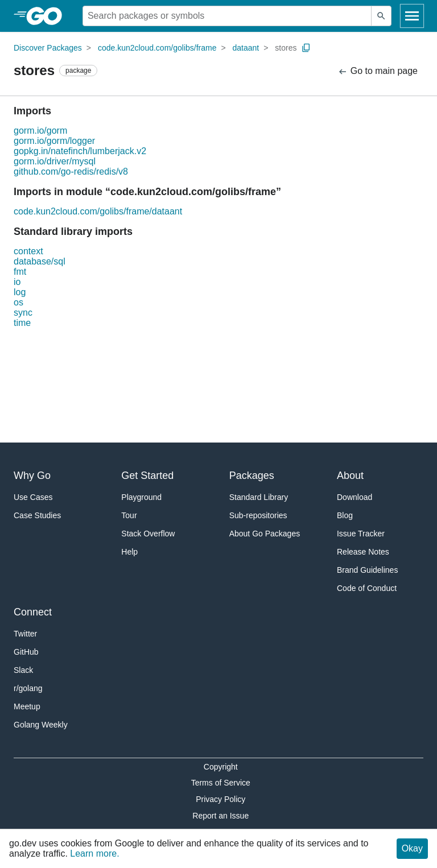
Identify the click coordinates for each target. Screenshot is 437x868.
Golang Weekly (41, 725)
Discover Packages (48, 48)
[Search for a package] (227, 16)
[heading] (48, 16)
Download (354, 497)
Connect (33, 612)
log (20, 292)
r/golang (28, 688)
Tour (129, 515)
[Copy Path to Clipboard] (306, 48)
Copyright (221, 767)
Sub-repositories (258, 515)
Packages (252, 476)
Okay (412, 848)
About (350, 476)
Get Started (147, 476)
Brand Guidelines (367, 570)
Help (129, 552)
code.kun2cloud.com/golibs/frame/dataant (98, 211)
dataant (246, 48)
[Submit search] (381, 16)
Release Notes (363, 552)
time (22, 323)
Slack (23, 670)
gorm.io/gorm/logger (54, 141)
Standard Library (259, 497)
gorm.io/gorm (40, 131)
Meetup (27, 706)
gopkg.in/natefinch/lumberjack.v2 (80, 151)
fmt (20, 272)
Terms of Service (221, 783)
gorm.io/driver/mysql (55, 161)
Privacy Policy (220, 799)
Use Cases (33, 497)
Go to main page (378, 71)
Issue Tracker (361, 534)
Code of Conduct (367, 588)
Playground (141, 497)
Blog (345, 515)
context (28, 251)
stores (286, 48)
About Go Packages (265, 534)
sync (23, 313)
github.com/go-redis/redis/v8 (71, 171)
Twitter (25, 634)
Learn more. (94, 853)
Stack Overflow (148, 534)
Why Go (32, 476)
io (17, 282)
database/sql (40, 261)
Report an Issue (220, 816)
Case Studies (37, 515)
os (18, 302)
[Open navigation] (412, 16)
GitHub (26, 652)
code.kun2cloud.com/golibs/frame (157, 48)
